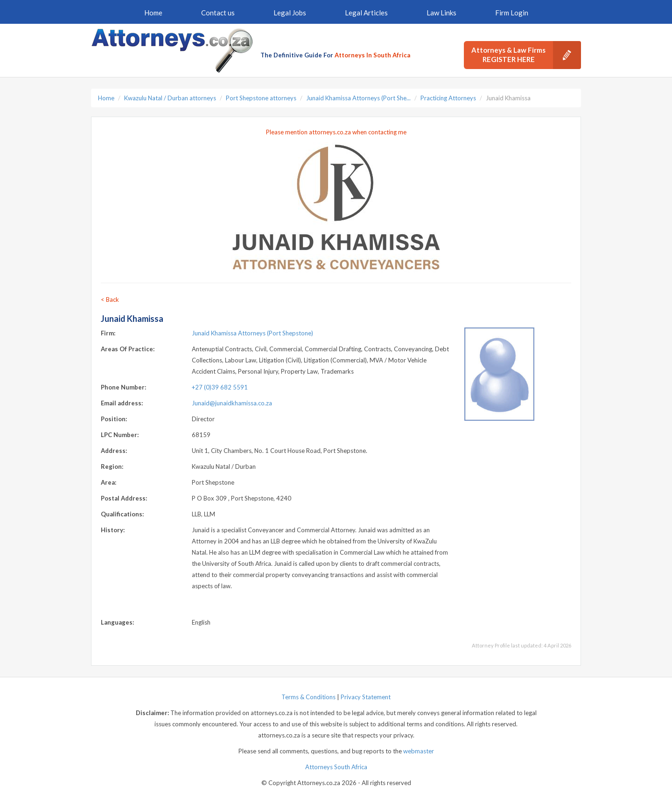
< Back (110, 299)
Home (153, 13)
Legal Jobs (290, 13)
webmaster (419, 751)
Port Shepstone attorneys (261, 98)
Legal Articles (366, 13)
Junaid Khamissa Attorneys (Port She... (358, 98)
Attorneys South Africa (336, 767)
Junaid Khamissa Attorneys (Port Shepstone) (252, 333)
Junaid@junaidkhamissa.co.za (232, 403)
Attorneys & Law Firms (526, 55)
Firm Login (512, 13)
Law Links (441, 13)
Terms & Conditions (308, 697)
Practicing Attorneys (448, 98)
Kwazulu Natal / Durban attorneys (170, 98)
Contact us (218, 13)
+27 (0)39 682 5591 (220, 387)
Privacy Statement (366, 697)
